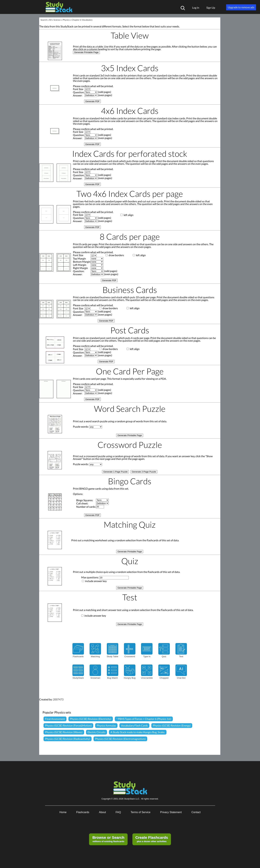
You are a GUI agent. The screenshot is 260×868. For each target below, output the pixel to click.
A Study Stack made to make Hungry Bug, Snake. (138, 732)
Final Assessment (55, 719)
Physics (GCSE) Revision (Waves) (64, 732)
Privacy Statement (171, 812)
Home (63, 812)
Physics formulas (106, 725)
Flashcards (83, 812)
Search (44, 20)
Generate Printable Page (86, 52)
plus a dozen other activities (152, 839)
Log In (196, 8)
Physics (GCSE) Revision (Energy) (172, 725)
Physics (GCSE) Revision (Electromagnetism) (120, 739)
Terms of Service (140, 812)
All (50, 20)
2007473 (58, 699)
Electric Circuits (97, 732)
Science (57, 20)
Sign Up (211, 8)
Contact (196, 812)
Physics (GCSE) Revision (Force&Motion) (68, 725)
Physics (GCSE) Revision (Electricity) (91, 719)
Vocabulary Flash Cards (134, 725)
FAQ (118, 812)
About (103, 812)
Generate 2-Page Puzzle (144, 472)
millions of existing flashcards (108, 839)
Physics (66, 20)
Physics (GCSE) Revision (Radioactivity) (68, 739)
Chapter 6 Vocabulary (82, 20)
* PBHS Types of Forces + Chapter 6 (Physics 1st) (144, 719)
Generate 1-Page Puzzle (115, 472)
